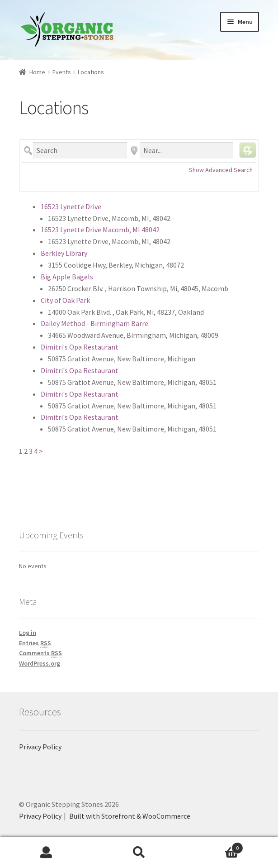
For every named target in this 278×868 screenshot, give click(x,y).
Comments (40, 653)
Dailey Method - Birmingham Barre (94, 323)
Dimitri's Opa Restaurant (80, 347)
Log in (28, 633)
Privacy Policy (40, 747)
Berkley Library (64, 253)
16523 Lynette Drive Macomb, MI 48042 (100, 230)
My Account (46, 853)
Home (37, 72)
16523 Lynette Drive (71, 206)
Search (139, 853)
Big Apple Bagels (67, 277)
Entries (35, 643)
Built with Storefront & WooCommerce (130, 816)
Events (62, 72)
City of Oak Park (65, 300)
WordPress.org (40, 663)
